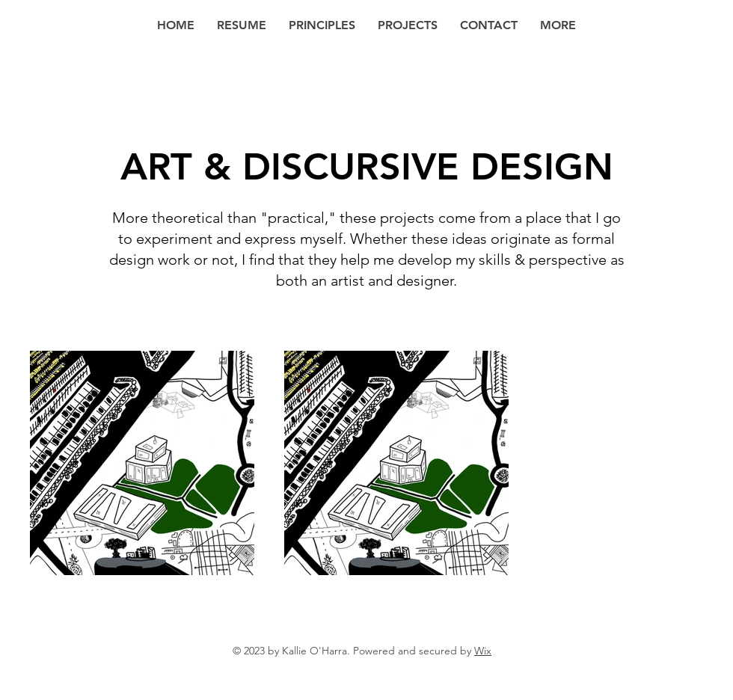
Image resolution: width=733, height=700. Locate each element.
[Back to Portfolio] (34, 90)
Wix (483, 651)
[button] (558, 25)
